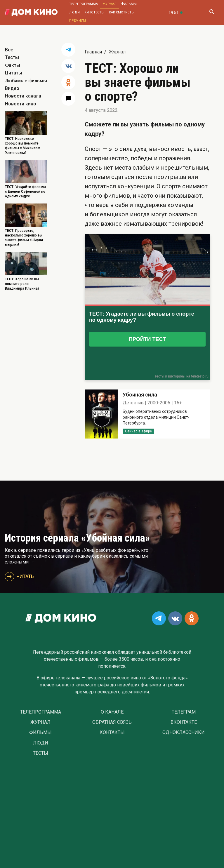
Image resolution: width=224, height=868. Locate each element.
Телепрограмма (84, 4)
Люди (74, 12)
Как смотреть (121, 12)
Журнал (110, 4)
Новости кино (21, 104)
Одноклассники (184, 733)
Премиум (78, 21)
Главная (93, 52)
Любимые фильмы (26, 81)
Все (9, 50)
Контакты (112, 733)
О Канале (112, 712)
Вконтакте (184, 722)
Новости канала (23, 96)
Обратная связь (112, 722)
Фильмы (129, 4)
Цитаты (14, 73)
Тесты (12, 57)
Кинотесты (94, 12)
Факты (13, 65)
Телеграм (184, 712)
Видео (12, 88)
